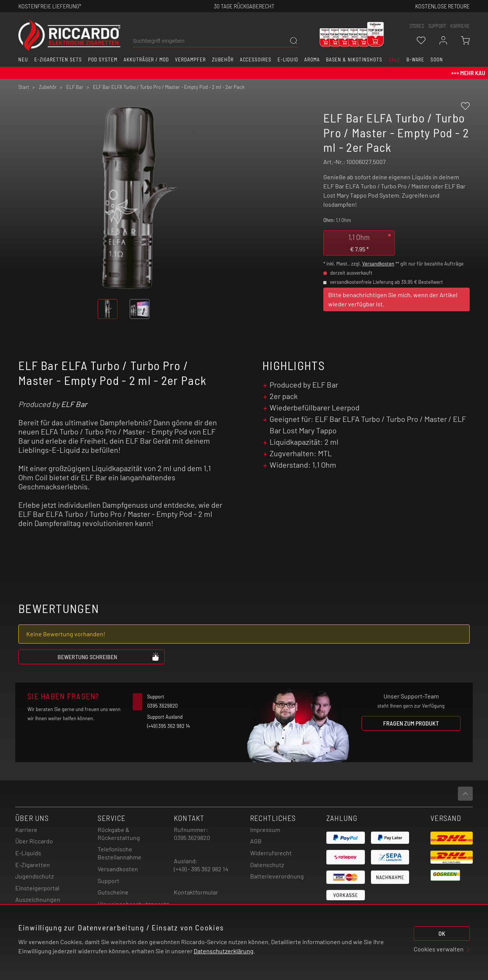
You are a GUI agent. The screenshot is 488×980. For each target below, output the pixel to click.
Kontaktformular (196, 892)
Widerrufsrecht (271, 853)
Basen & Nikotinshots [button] (354, 60)
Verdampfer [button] (190, 60)
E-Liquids (28, 853)
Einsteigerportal (37, 888)
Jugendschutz (35, 876)
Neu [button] (23, 60)
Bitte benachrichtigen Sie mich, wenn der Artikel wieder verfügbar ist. (393, 299)
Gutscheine (113, 892)
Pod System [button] (103, 60)
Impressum (265, 830)
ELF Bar (74, 404)
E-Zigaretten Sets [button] (58, 60)
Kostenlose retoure (442, 6)
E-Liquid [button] (288, 60)
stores (417, 26)
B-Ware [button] (416, 60)
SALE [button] (394, 60)
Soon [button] (437, 60)
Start (24, 87)
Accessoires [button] (256, 60)
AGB (256, 841)
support (437, 26)
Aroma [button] (312, 60)
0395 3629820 (192, 838)
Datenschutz (267, 865)
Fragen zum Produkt (411, 723)
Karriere (460, 26)
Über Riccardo (34, 841)
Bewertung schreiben (109, 657)
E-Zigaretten (33, 865)
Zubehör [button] (223, 60)
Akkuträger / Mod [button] (146, 60)
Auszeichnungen (38, 899)
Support (108, 881)
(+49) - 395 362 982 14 (201, 869)
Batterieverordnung (277, 876)
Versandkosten (378, 264)
